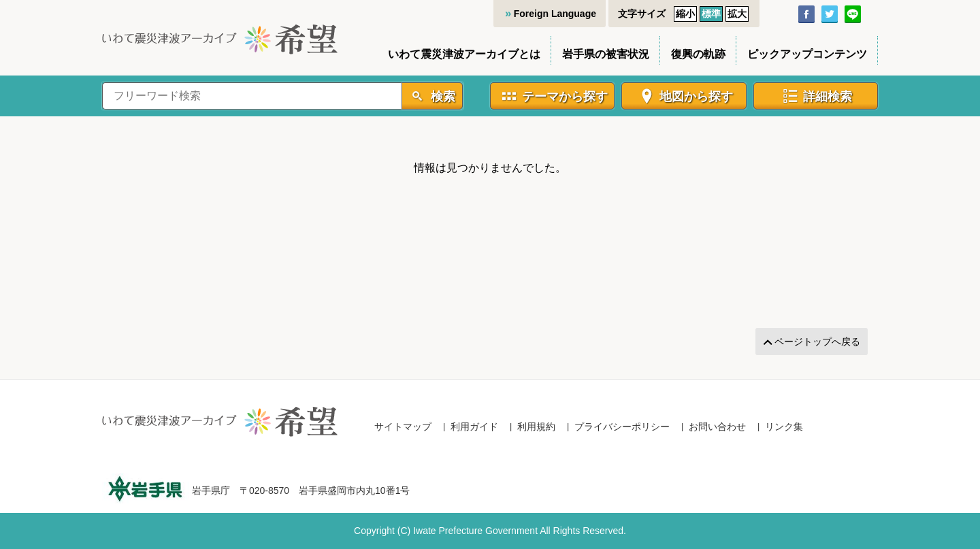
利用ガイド (474, 427)
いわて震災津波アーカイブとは (464, 54)
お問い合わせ (717, 427)
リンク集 (784, 427)
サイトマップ (403, 427)
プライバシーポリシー (622, 427)
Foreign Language (555, 14)
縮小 (685, 14)
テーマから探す (565, 97)
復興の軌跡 (698, 54)
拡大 (737, 14)
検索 (441, 97)
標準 (711, 14)
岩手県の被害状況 (606, 54)
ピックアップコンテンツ (807, 54)
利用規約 (536, 427)
